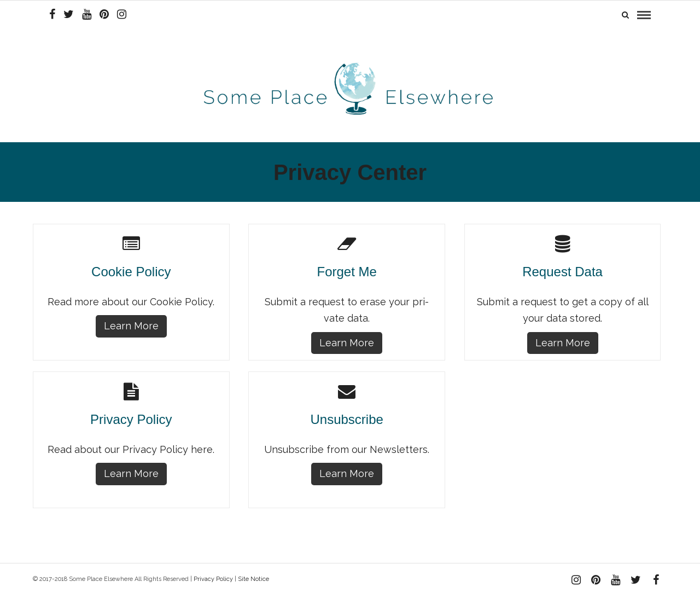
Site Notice (253, 576)
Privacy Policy (213, 576)
